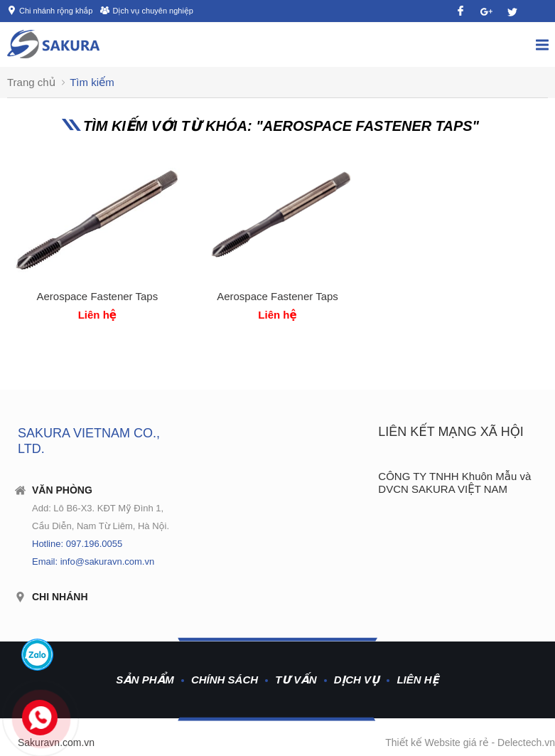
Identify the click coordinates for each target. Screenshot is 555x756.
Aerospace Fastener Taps (98, 296)
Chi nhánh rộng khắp (56, 11)
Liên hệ (417, 680)
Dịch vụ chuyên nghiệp (152, 11)
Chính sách (225, 680)
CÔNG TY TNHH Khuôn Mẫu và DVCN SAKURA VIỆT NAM (454, 483)
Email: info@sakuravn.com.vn (93, 561)
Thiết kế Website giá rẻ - (441, 742)
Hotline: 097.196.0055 (77, 544)
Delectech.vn (526, 742)
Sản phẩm (145, 680)
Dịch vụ (357, 680)
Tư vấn (296, 680)
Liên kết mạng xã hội (451, 432)
